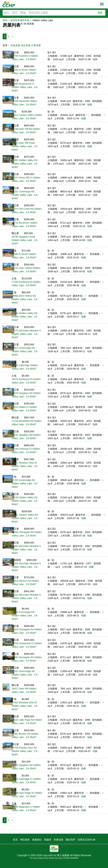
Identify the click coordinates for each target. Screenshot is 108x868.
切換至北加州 (86, 840)
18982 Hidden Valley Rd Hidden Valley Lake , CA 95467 (24, 164)
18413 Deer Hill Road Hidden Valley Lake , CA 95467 (24, 146)
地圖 (95, 59)
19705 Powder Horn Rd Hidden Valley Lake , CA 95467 (24, 751)
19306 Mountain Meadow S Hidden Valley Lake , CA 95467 (26, 567)
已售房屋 (36, 45)
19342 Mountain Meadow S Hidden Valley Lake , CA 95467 (26, 598)
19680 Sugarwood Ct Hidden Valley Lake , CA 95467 (24, 87)
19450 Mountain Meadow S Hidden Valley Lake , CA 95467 (26, 550)
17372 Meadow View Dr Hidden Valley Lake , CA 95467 (24, 466)
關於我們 (70, 840)
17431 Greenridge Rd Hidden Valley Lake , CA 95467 (24, 675)
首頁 (5, 20)
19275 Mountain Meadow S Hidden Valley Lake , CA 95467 (26, 334)
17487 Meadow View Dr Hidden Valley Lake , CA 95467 (24, 706)
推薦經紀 (37, 840)
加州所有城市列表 (20, 20)
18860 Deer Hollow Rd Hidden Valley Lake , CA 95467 (24, 299)
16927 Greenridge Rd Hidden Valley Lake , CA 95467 (24, 351)
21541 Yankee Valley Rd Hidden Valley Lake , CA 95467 (25, 518)
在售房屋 (15, 45)
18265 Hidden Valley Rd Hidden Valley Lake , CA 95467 (24, 317)
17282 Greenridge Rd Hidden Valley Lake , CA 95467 (24, 484)
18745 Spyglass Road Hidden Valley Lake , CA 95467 (24, 240)
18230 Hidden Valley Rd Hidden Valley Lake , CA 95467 (24, 501)
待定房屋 (26, 45)
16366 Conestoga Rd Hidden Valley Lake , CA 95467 (24, 616)
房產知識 (58, 840)
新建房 (48, 840)
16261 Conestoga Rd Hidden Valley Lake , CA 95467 (24, 195)
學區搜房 (25, 840)
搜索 (100, 13)
